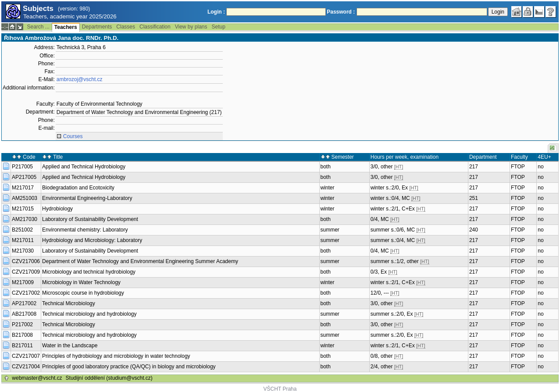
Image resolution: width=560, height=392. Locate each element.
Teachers (66, 27)
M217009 (23, 282)
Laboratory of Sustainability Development (90, 219)
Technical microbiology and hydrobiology (89, 314)
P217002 (22, 324)
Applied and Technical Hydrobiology (84, 167)
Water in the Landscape (70, 346)
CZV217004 (26, 367)
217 (474, 167)
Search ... (38, 27)
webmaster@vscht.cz (37, 378)
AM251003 (25, 198)
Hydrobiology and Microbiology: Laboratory (92, 240)
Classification (155, 27)
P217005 (22, 167)
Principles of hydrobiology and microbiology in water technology (116, 356)
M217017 (23, 188)
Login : (216, 12)
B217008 (22, 335)
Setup (219, 27)
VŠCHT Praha (280, 389)
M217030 (23, 251)
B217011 (22, 346)
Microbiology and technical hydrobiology (89, 272)
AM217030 (25, 219)
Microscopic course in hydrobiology (83, 293)
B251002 (22, 230)
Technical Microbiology (69, 303)
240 (474, 230)
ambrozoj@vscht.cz (80, 79)
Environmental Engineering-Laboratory (87, 198)
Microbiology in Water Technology (81, 282)
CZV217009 (26, 272)
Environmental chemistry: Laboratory (85, 230)
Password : (341, 12)
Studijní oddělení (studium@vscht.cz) (109, 378)
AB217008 (24, 314)
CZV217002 (26, 293)
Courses (73, 136)
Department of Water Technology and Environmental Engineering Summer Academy (140, 261)
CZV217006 (26, 261)
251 (474, 198)
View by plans (191, 27)
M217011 (23, 240)
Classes (126, 27)
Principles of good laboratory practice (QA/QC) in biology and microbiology (129, 367)
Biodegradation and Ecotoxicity (78, 188)
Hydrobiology (57, 209)
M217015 (23, 209)
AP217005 (24, 177)
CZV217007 (26, 356)
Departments (97, 27)
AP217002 (24, 303)
